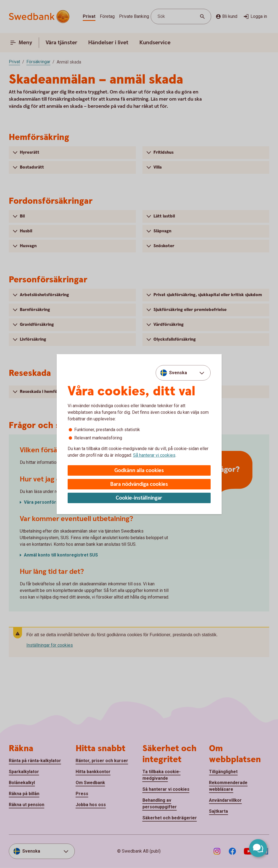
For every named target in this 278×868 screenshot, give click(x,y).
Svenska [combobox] (178, 373)
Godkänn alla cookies (139, 471)
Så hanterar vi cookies (154, 455)
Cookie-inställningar (139, 498)
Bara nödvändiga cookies (139, 484)
